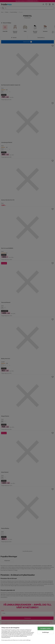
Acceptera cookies (46, 628)
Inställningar (46, 632)
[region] (27, 634)
